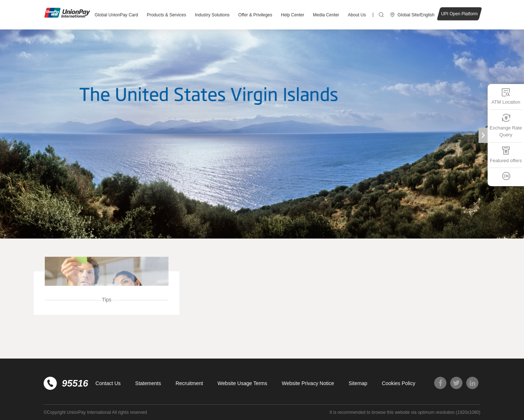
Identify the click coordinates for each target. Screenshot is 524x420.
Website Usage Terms (242, 383)
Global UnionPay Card (116, 15)
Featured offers (506, 155)
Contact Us (108, 383)
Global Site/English (416, 15)
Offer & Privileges (255, 15)
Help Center (293, 15)
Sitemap (358, 383)
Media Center (326, 15)
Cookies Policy (398, 383)
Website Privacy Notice (308, 383)
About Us (357, 15)
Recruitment (189, 383)
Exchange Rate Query (506, 126)
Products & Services (166, 15)
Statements (148, 383)
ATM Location (506, 96)
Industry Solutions (212, 15)
